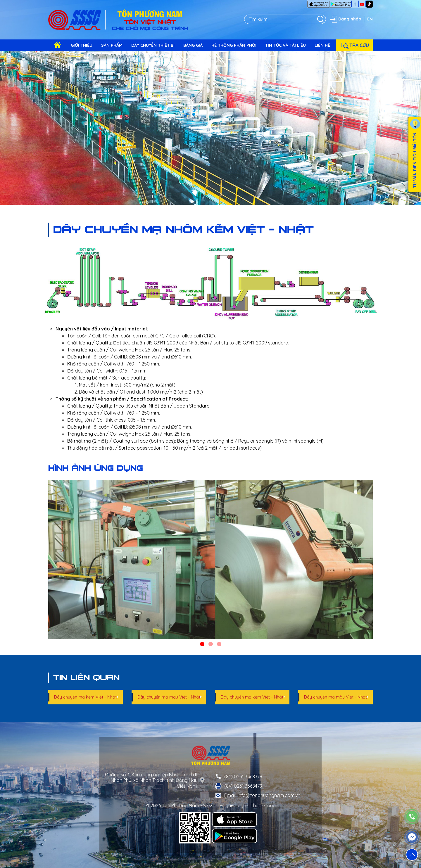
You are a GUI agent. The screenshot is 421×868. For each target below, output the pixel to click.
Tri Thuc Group (260, 805)
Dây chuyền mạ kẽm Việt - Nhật (85, 697)
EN (370, 19)
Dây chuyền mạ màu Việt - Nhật (169, 697)
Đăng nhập (345, 19)
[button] (202, 644)
